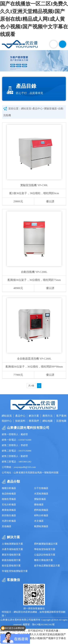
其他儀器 (7, 526)
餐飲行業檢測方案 (44, 560)
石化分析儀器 (9, 504)
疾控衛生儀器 (9, 515)
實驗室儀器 (50, 109)
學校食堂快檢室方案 (45, 549)
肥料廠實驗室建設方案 (46, 544)
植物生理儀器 (9, 499)
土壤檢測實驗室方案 (12, 544)
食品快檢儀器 (9, 494)
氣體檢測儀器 (41, 526)
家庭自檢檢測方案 (11, 560)
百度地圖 (61, 421)
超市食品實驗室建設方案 (47, 566)
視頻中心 (7, 421)
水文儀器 (39, 521)
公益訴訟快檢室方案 (45, 555)
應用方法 (48, 416)
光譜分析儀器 (9, 521)
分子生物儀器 (41, 488)
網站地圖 (48, 421)
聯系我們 (34, 421)
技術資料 (20, 421)
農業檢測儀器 (9, 510)
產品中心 (38, 109)
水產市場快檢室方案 (12, 549)
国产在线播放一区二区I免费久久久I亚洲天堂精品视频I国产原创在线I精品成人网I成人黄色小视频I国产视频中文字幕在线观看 (34, 19)
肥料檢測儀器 (41, 510)
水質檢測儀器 (41, 494)
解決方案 (34, 416)
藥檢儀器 (39, 504)
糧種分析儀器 (9, 488)
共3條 (31, 386)
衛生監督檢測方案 (11, 566)
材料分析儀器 (41, 515)
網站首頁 (26, 109)
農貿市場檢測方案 (11, 555)
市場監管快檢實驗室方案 (15, 571)
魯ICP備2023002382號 (43, 624)
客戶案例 (61, 416)
